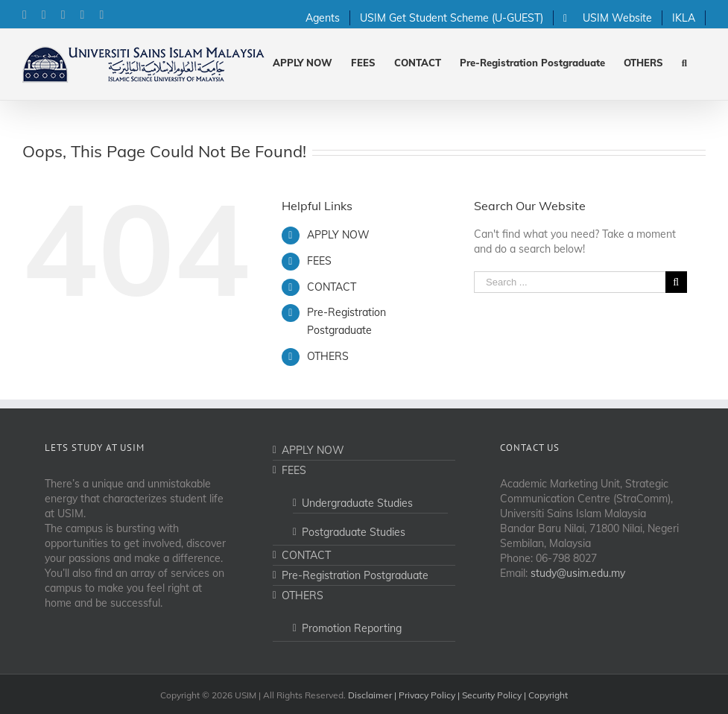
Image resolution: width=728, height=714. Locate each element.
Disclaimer (370, 695)
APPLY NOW (338, 235)
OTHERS (328, 356)
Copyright (548, 695)
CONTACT (332, 287)
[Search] (684, 61)
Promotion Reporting (352, 628)
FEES (319, 261)
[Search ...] (570, 282)
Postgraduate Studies (354, 532)
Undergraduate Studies (357, 503)
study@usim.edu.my (578, 573)
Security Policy (492, 695)
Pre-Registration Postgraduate (355, 575)
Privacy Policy (427, 695)
